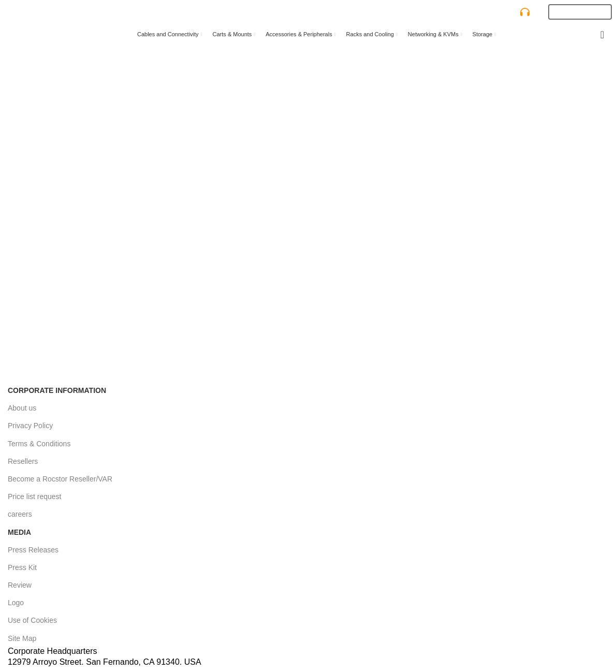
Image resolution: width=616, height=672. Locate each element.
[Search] (280, 12)
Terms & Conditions (39, 444)
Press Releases (33, 550)
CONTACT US (504, 12)
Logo (16, 603)
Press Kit (22, 567)
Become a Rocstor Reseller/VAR (60, 479)
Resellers (23, 461)
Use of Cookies (32, 620)
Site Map (22, 638)
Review (20, 585)
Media (19, 532)
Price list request (34, 496)
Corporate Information (57, 390)
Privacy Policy (30, 426)
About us (22, 408)
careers (20, 514)
